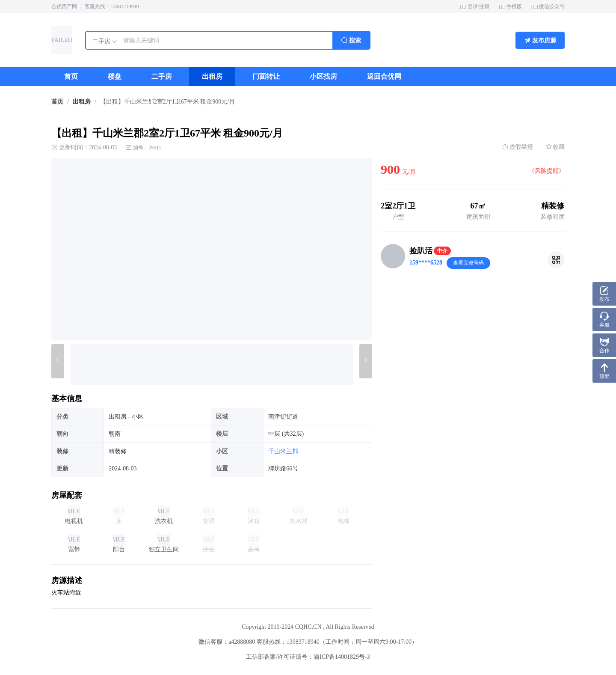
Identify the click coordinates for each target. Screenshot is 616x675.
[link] (57, 102)
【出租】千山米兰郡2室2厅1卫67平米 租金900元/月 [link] (167, 102)
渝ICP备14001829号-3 (342, 657)
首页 (57, 102)
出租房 (82, 102)
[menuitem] (71, 76)
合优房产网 (64, 6)
